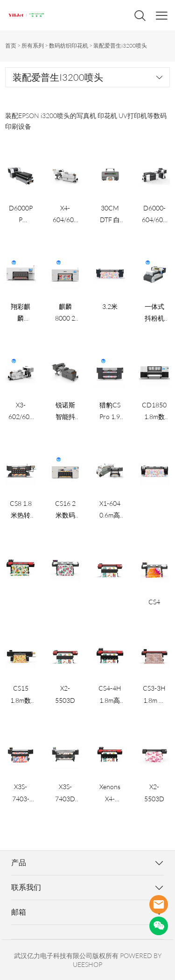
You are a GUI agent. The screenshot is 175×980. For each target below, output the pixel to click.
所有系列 (33, 45)
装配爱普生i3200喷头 (120, 45)
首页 (11, 45)
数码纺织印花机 (69, 45)
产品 (19, 862)
